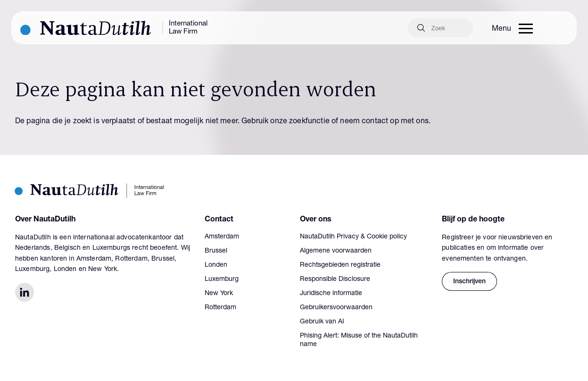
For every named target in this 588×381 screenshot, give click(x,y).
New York (219, 294)
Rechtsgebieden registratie (340, 265)
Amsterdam (222, 237)
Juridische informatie (331, 294)
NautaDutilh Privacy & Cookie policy (353, 237)
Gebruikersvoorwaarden (336, 308)
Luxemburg (222, 279)
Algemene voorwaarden (336, 251)
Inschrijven (469, 282)
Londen (216, 265)
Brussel (216, 251)
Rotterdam (220, 308)
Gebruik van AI (322, 322)
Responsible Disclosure (335, 279)
